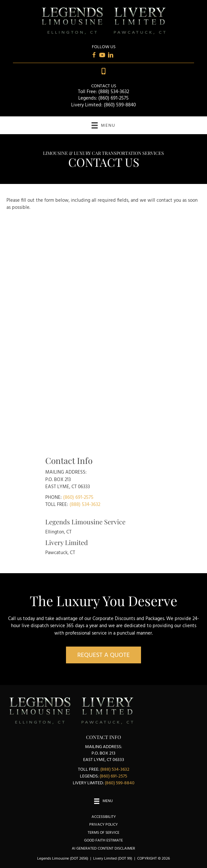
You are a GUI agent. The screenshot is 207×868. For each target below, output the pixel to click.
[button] (103, 655)
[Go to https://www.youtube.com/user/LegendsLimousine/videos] (102, 56)
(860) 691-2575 (114, 98)
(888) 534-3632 (114, 92)
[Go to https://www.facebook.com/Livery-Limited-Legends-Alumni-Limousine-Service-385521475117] (94, 56)
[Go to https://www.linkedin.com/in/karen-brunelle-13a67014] (111, 56)
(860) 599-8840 (120, 105)
